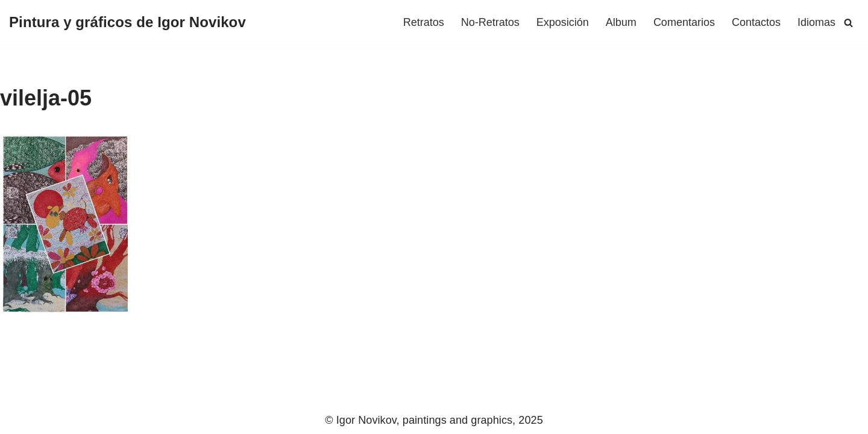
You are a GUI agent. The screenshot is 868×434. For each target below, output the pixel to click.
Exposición (563, 22)
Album (621, 22)
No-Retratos (490, 22)
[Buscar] (848, 23)
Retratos (424, 22)
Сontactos (756, 22)
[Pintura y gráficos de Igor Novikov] (127, 22)
